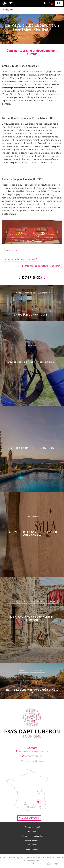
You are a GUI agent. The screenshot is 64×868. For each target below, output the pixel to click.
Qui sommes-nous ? (33, 827)
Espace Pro (33, 832)
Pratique (17, 858)
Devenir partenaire (33, 840)
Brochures (34, 858)
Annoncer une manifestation (33, 836)
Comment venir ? (29, 818)
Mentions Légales (33, 849)
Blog (4, 858)
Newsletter (33, 845)
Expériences (32, 861)
